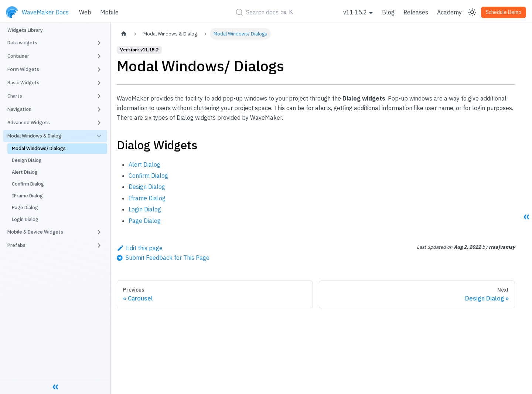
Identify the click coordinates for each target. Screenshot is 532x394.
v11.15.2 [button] (355, 12)
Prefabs (16, 245)
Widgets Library (25, 30)
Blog (388, 12)
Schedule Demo (504, 12)
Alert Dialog (25, 172)
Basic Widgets (23, 83)
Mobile (109, 12)
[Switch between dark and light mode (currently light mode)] (472, 12)
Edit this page (140, 248)
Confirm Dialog (28, 184)
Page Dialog (25, 208)
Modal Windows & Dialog (34, 136)
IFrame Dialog (27, 196)
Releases (416, 12)
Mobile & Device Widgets (35, 232)
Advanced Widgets (29, 123)
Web (85, 12)
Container (18, 56)
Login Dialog (25, 219)
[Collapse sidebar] (55, 387)
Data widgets (22, 43)
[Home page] (124, 34)
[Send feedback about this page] (163, 258)
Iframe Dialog (147, 198)
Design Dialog (27, 160)
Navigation (19, 109)
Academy (449, 12)
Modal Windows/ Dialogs (39, 148)
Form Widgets (23, 69)
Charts (15, 96)
